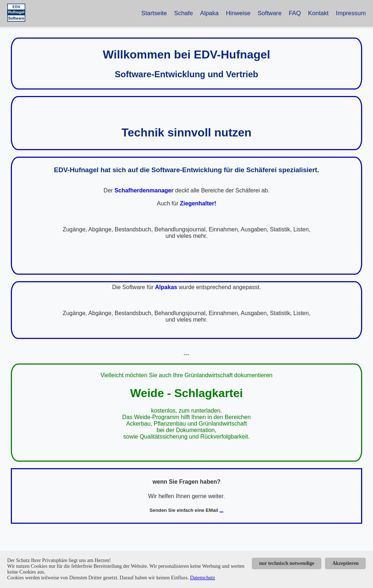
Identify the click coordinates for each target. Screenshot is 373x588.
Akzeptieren (345, 563)
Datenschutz (203, 578)
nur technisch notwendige (287, 563)
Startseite (154, 13)
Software (269, 13)
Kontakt (318, 13)
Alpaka (209, 13)
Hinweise (238, 13)
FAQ (295, 13)
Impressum (351, 13)
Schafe (184, 13)
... (221, 510)
